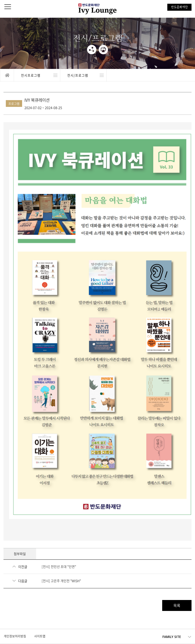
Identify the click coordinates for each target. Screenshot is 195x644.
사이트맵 (40, 636)
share (92, 50)
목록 (177, 605)
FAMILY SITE (172, 637)
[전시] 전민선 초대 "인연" (59, 566)
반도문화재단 (179, 7)
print (103, 50)
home (7, 75)
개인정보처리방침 (15, 636)
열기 (37, 75)
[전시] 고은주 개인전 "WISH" (61, 581)
